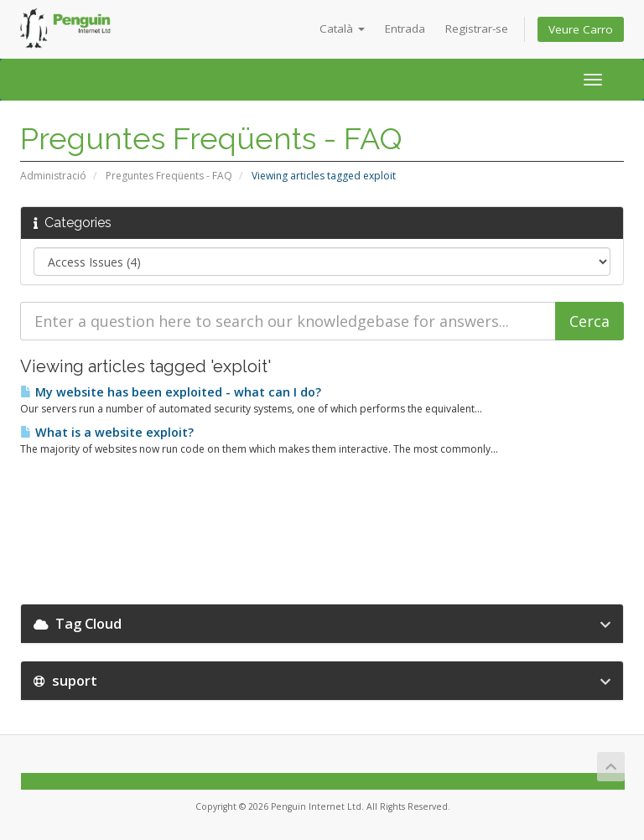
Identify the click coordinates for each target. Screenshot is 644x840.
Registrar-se (477, 29)
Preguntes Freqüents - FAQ (169, 176)
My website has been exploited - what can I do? (171, 392)
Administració (53, 176)
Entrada (405, 29)
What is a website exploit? (107, 432)
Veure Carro (581, 29)
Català (342, 29)
